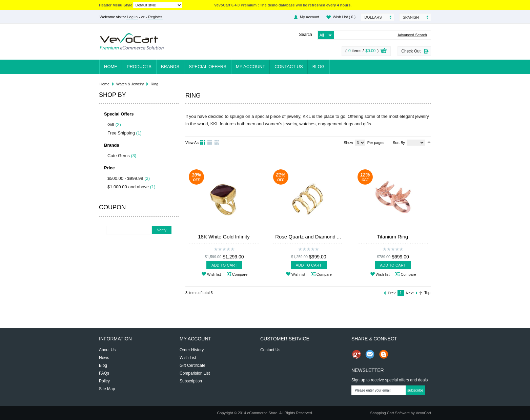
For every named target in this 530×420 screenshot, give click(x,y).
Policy (104, 381)
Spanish (411, 17)
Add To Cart (224, 265)
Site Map (107, 389)
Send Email (370, 354)
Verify (162, 230)
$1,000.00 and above (128, 187)
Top (427, 293)
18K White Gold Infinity (224, 237)
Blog (319, 67)
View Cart (384, 51)
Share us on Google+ (356, 354)
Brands (170, 67)
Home (111, 67)
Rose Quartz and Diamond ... (308, 237)
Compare (240, 274)
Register (155, 17)
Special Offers (208, 67)
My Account (310, 17)
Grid (203, 143)
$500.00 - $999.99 (125, 178)
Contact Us (289, 67)
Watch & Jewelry (130, 84)
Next (410, 293)
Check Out (411, 51)
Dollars (373, 17)
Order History (192, 350)
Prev (392, 293)
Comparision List (195, 373)
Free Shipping (121, 133)
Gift (111, 124)
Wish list (214, 274)
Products (139, 67)
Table (217, 143)
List (210, 143)
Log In (132, 17)
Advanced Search (412, 35)
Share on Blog (384, 354)
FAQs (104, 373)
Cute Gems (119, 156)
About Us (107, 350)
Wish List (344, 17)
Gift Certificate (192, 365)
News (104, 358)
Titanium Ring (392, 237)
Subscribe (415, 390)
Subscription (191, 381)
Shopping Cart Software (390, 413)
